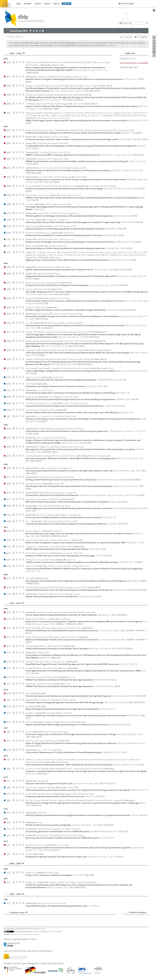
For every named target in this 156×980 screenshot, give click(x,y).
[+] (127, 912)
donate (66, 4)
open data (37, 931)
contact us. (111, 45)
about (47, 4)
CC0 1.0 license (54, 931)
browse (28, 4)
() (53, 100)
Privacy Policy (27, 934)
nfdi (55, 4)
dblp (19, 4)
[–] (124, 53)
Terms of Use (15, 934)
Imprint (37, 934)
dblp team (42, 929)
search (38, 4)
